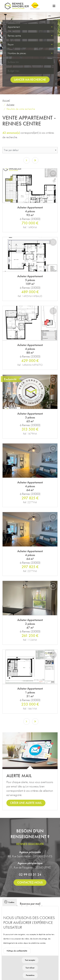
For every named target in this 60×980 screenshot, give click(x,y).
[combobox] (30, 27)
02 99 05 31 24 (30, 874)
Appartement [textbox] (14, 27)
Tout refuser (30, 977)
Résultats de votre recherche (21, 109)
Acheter (10, 105)
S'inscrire (30, 914)
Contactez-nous (30, 882)
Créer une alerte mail (26, 803)
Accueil (6, 100)
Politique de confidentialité (17, 960)
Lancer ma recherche (30, 80)
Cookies (11, 911)
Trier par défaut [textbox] (11, 150)
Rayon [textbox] (11, 44)
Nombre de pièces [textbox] (17, 53)
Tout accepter (30, 969)
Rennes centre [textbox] (14, 36)
